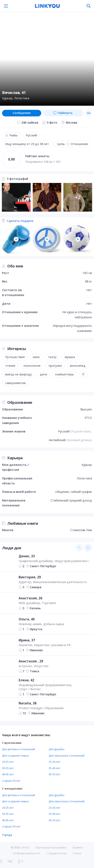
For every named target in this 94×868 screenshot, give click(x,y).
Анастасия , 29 (31, 661)
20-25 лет (8, 762)
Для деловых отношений (19, 749)
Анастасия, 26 (30, 598)
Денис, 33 (27, 556)
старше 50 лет (11, 781)
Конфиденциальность (27, 853)
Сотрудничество (57, 853)
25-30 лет (55, 762)
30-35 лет (8, 768)
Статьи (77, 853)
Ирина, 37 (27, 640)
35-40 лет (55, 768)
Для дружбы (57, 749)
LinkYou (25, 848)
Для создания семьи (15, 756)
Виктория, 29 (30, 577)
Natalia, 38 (28, 703)
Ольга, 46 (27, 619)
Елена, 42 (26, 680)
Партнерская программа (51, 848)
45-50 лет (55, 774)
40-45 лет (8, 774)
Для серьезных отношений (67, 756)
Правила (78, 848)
